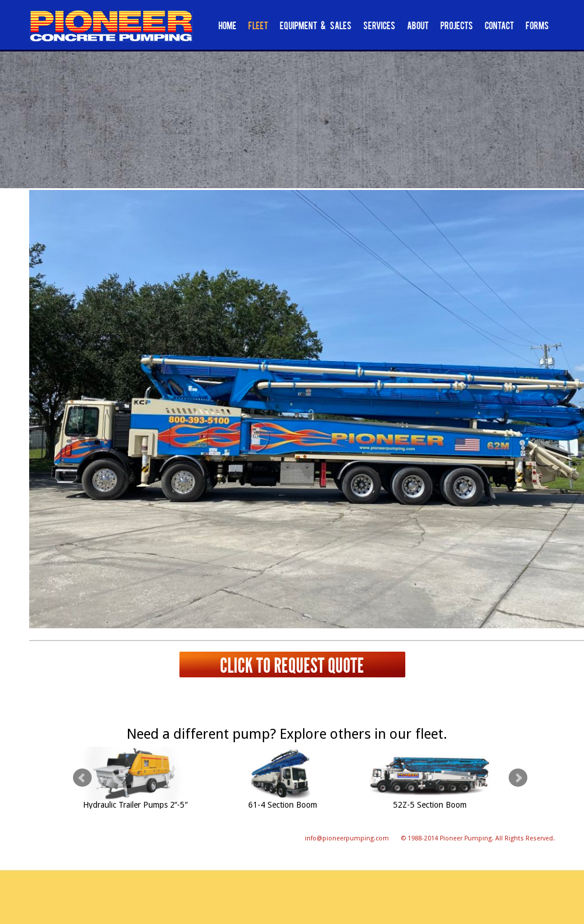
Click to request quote (292, 665)
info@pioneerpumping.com (347, 838)
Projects (457, 27)
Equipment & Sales (316, 27)
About (418, 27)
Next (518, 778)
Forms (537, 27)
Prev (82, 778)
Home (227, 27)
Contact (499, 27)
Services (379, 27)
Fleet (258, 27)
